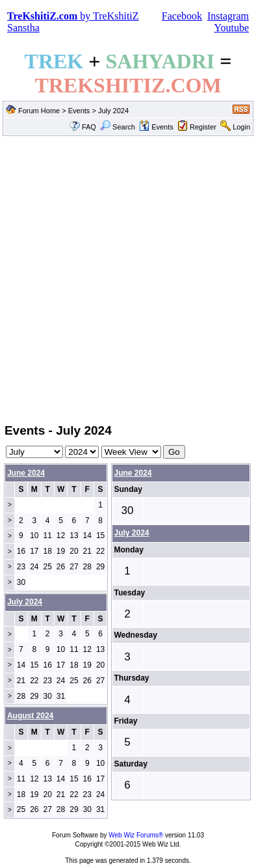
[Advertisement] (128, 278)
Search (118, 127)
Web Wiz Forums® (136, 835)
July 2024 (132, 533)
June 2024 (26, 473)
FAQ (89, 127)
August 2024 (30, 716)
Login (241, 127)
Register (203, 127)
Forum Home (39, 111)
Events (79, 111)
